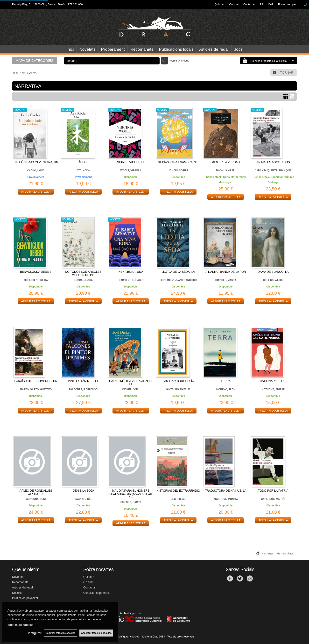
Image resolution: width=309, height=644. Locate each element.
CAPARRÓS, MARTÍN (273, 499)
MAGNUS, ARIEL (226, 171)
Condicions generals (96, 593)
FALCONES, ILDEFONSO (83, 389)
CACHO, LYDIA (36, 171)
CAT (270, 4)
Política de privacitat (25, 598)
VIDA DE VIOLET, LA (131, 162)
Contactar (249, 4)
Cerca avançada (180, 61)
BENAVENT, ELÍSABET (131, 280)
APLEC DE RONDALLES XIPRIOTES (36, 492)
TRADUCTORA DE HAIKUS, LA (226, 491)
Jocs (238, 49)
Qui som (220, 4)
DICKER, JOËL (131, 389)
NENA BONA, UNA (131, 272)
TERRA (226, 381)
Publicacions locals (176, 49)
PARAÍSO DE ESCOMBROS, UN (36, 381)
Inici (70, 49)
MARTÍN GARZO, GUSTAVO (36, 389)
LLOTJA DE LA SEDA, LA (178, 272)
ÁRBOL (83, 162)
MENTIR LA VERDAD (226, 162)
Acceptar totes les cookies (96, 633)
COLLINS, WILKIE (273, 280)
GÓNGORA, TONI (36, 499)
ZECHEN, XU (178, 499)
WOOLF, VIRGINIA (131, 171)
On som (234, 4)
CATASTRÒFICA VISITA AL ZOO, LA (131, 383)
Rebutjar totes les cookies (60, 633)
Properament (113, 49)
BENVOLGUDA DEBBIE (36, 272)
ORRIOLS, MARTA (226, 280)
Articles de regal (214, 49)
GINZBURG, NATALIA (178, 389)
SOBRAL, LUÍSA (83, 280)
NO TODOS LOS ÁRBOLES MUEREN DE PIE (83, 273)
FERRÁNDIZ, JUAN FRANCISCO (178, 280)
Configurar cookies (129, 637)
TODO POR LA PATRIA (273, 491)
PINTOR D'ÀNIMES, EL (83, 381)
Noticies (17, 593)
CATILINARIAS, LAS (273, 381)
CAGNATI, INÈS (83, 499)
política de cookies (20, 625)
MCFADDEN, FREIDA (36, 280)
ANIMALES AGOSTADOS (273, 162)
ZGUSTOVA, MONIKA (226, 499)
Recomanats (142, 49)
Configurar (34, 633)
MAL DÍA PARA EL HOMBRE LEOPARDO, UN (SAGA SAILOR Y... (131, 494)
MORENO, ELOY (226, 389)
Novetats (87, 49)
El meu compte (287, 4)
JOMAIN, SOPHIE (178, 171)
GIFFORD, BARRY (131, 502)
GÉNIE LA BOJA (83, 491)
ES (262, 4)
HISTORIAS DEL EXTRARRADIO (178, 491)
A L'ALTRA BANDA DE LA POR (226, 272)
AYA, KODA (83, 171)
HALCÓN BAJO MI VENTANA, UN (36, 162)
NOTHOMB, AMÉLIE (273, 389)
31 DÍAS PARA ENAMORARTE (178, 162)
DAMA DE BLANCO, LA (273, 272)
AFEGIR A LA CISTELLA (36, 192)
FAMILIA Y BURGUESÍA (178, 381)
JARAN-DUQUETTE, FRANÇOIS (273, 171)
